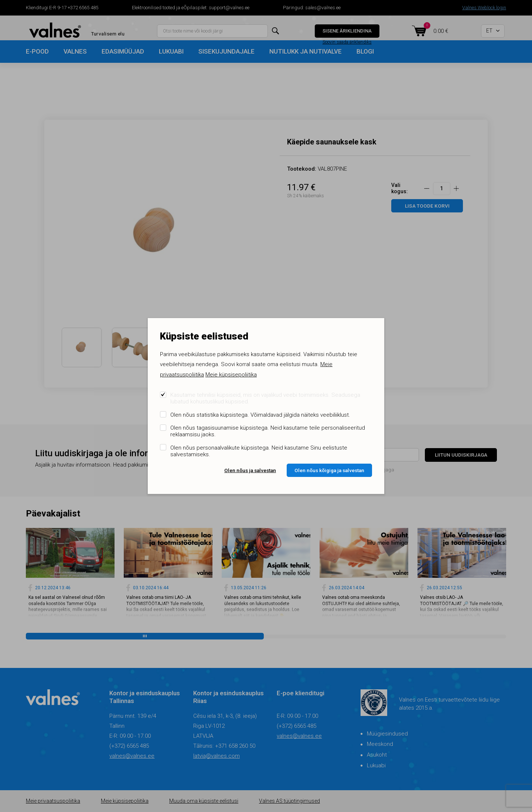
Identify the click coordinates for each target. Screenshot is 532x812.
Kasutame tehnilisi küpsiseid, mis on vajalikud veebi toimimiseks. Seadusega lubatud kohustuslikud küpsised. (265, 398)
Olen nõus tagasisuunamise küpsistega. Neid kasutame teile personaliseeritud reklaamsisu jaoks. (268, 431)
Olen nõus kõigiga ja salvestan (329, 470)
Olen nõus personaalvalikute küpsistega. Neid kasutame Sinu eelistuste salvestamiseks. (259, 451)
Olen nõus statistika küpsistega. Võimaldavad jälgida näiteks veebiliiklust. (260, 415)
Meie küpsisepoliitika (231, 375)
